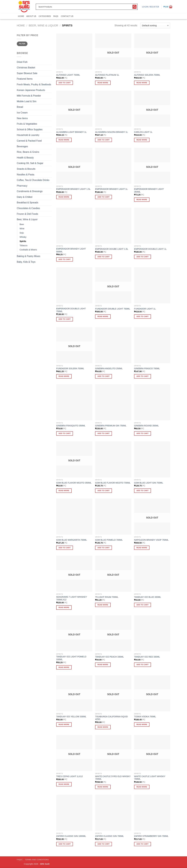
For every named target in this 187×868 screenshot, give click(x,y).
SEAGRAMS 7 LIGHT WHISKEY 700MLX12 (72, 598)
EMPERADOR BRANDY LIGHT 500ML (71, 250)
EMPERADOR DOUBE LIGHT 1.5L (112, 249)
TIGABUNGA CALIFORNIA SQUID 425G (111, 718)
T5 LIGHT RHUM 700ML (107, 597)
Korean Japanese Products (31, 90)
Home (21, 16)
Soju (22, 233)
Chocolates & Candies (28, 208)
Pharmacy (22, 186)
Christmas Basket (26, 68)
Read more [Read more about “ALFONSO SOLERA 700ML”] (142, 83)
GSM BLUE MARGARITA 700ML (72, 540)
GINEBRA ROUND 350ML (146, 426)
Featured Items (25, 79)
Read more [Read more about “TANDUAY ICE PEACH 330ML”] (103, 665)
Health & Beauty (25, 158)
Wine (22, 229)
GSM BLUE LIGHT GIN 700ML (149, 483)
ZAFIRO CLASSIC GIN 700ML (109, 836)
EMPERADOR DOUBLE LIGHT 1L (150, 249)
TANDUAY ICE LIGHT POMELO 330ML (71, 658)
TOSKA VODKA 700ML (145, 717)
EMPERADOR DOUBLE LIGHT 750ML (71, 310)
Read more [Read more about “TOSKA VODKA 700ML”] (142, 724)
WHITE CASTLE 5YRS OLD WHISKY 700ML (113, 778)
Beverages (22, 146)
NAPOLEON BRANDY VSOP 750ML (151, 540)
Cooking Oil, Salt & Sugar (30, 163)
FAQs (56, 16)
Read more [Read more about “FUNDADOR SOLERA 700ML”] (64, 376)
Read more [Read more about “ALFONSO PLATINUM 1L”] (103, 83)
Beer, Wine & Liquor (43, 25)
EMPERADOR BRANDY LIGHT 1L (111, 189)
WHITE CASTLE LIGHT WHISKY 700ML (150, 778)
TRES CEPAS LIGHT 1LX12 (70, 776)
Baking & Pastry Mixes (28, 256)
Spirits (23, 241)
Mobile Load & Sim (27, 101)
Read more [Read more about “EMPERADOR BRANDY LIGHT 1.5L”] (64, 197)
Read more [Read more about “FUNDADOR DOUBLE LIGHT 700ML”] (103, 316)
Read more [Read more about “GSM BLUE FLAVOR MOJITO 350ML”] (64, 490)
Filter (22, 44)
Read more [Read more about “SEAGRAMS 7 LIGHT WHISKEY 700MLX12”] (64, 607)
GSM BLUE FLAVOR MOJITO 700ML (113, 483)
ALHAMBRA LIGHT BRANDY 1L (71, 132)
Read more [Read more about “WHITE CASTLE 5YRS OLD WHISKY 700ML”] (103, 787)
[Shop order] (155, 26)
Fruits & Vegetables (27, 124)
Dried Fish (22, 62)
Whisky (23, 237)
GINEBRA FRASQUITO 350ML (71, 426)
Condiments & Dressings (30, 191)
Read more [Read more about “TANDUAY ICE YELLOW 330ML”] (64, 724)
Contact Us (67, 16)
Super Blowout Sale (27, 73)
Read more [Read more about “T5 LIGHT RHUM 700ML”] (103, 605)
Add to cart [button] (65, 83)
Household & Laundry (28, 135)
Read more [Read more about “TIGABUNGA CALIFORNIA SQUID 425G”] (103, 727)
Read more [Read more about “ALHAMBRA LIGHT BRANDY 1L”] (64, 140)
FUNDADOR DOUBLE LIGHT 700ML (113, 309)
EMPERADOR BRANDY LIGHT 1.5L (73, 189)
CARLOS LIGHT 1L (143, 132)
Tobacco (24, 245)
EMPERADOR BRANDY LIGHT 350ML (149, 190)
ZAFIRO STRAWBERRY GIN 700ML (151, 836)
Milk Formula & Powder (29, 96)
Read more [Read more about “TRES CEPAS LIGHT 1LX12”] (64, 784)
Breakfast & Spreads (28, 203)
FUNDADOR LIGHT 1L (145, 309)
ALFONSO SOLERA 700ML (147, 75)
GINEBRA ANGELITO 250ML (109, 368)
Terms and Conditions (37, 860)
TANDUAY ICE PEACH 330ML (109, 657)
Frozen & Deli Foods (27, 214)
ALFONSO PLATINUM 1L (107, 75)
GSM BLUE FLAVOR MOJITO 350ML (74, 483)
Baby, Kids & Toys (26, 262)
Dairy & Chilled (25, 197)
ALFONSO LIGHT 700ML (68, 75)
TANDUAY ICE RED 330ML (147, 657)
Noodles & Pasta (25, 175)
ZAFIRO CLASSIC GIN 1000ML (71, 836)
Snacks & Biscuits (26, 169)
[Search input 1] (85, 7)
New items (22, 118)
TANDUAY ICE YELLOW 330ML (71, 717)
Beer (22, 224)
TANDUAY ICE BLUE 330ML (148, 597)
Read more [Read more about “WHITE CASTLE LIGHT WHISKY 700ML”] (142, 787)
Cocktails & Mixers (28, 250)
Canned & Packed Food (29, 141)
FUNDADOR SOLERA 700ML (70, 368)
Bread (20, 107)
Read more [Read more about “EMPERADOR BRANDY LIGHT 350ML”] (142, 200)
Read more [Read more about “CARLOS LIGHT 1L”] (142, 140)
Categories (45, 16)
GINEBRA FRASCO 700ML (147, 368)
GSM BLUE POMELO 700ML (109, 540)
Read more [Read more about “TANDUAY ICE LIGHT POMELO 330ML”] (64, 667)
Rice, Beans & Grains (28, 152)
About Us (31, 16)
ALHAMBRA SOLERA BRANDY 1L (111, 132)
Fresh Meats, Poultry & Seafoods (34, 84)
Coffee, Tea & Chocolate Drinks (33, 180)
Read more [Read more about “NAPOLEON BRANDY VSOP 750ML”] (142, 548)
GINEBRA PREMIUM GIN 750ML (111, 426)
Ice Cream (22, 113)
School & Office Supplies (30, 130)
